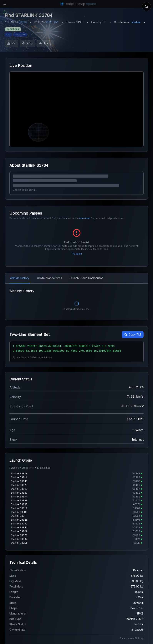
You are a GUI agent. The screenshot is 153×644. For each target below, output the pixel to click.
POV (27, 43)
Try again (77, 254)
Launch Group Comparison (87, 278)
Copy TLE (133, 334)
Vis (11, 43)
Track (45, 43)
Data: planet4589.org (132, 638)
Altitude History (20, 278)
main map (85, 218)
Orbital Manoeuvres (49, 278)
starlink (136, 22)
